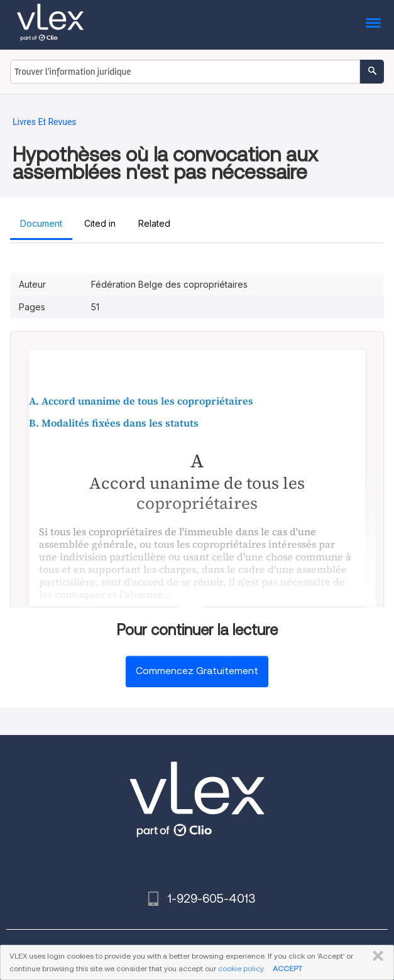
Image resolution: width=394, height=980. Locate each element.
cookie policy (241, 968)
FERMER (375, 956)
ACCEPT (287, 968)
